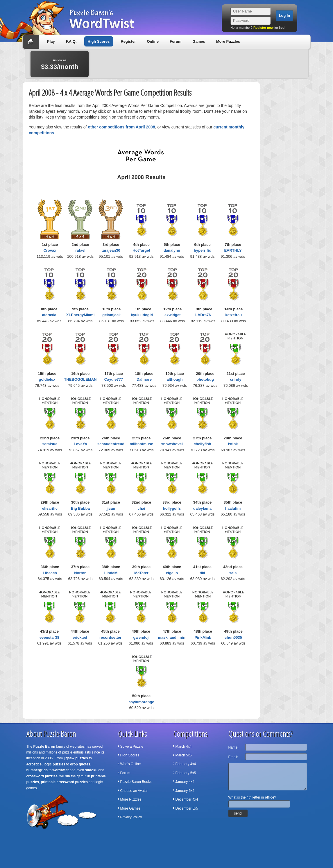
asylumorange (141, 702)
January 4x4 (185, 782)
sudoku (91, 770)
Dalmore (144, 379)
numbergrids (37, 770)
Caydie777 (114, 379)
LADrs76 (203, 315)
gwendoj (141, 637)
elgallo (172, 573)
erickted (80, 637)
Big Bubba (80, 508)
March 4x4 (184, 747)
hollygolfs (172, 508)
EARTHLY (233, 250)
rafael (80, 250)
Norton (80, 573)
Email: (233, 757)
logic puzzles (54, 764)
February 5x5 (186, 773)
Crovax (50, 250)
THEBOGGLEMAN (80, 379)
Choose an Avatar (134, 791)
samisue (50, 444)
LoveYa (80, 444)
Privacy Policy (131, 817)
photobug (205, 379)
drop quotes (80, 764)
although (175, 379)
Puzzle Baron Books (136, 782)
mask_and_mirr (172, 637)
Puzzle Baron (44, 747)
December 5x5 (187, 808)
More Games (130, 808)
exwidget (173, 315)
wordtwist (61, 770)
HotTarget (141, 250)
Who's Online (131, 764)
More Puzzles (228, 41)
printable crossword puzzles (64, 782)
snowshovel (172, 444)
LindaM (111, 573)
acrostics (34, 764)
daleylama (202, 508)
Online (153, 41)
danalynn (172, 250)
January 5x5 (185, 791)
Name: (233, 747)
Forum (176, 41)
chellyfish (203, 444)
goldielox (47, 379)
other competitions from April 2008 (121, 127)
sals (233, 573)
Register (128, 41)
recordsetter (110, 637)
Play (51, 41)
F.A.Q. (71, 41)
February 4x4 (186, 764)
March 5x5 (184, 755)
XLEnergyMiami (80, 315)
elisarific (50, 508)
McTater (141, 573)
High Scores (99, 41)
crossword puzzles (42, 776)
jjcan (111, 508)
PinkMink (203, 637)
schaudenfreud (111, 444)
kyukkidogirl (142, 315)
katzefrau (233, 315)
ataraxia (49, 315)
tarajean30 (111, 250)
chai (141, 508)
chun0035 (233, 637)
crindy (236, 379)
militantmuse (142, 444)
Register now (263, 28)
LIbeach (50, 573)
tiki (202, 573)
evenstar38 (49, 637)
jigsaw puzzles (76, 758)
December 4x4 (187, 799)
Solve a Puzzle (132, 747)
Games (199, 41)
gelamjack (111, 315)
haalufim (233, 508)
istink (233, 444)
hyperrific (202, 250)
